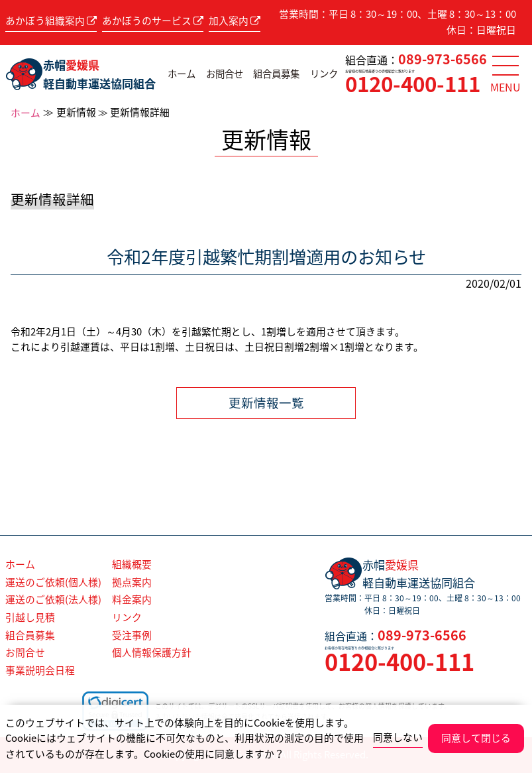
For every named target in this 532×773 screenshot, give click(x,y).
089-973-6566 (443, 59)
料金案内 (132, 599)
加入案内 (235, 21)
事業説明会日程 (40, 670)
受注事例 (132, 635)
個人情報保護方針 (152, 652)
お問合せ (225, 74)
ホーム (182, 74)
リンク (324, 74)
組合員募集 (276, 74)
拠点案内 (132, 582)
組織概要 (132, 564)
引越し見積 (30, 617)
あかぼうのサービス (153, 21)
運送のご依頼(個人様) (53, 582)
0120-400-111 (413, 84)
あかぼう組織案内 (51, 21)
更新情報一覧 (266, 402)
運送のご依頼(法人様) (53, 599)
